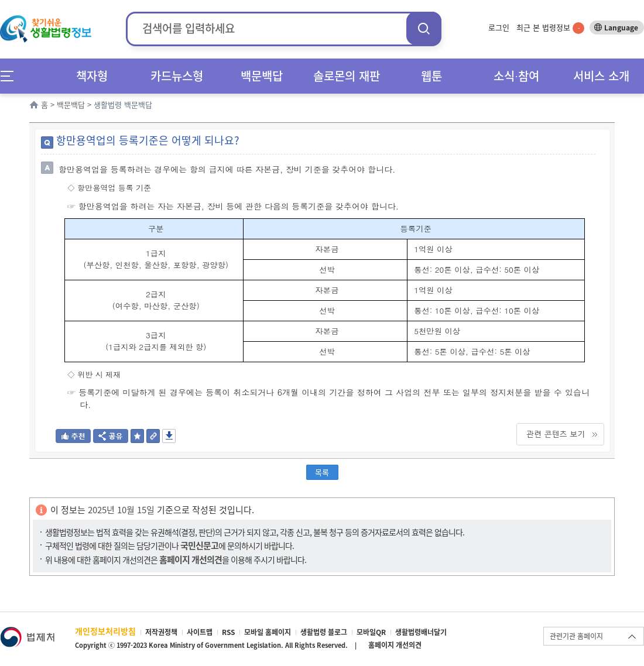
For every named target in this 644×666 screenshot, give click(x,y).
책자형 (92, 76)
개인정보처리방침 (105, 631)
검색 (424, 28)
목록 (322, 472)
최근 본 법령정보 (550, 27)
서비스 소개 (601, 76)
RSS (228, 632)
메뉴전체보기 (11, 76)
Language (621, 28)
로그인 (499, 27)
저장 (169, 436)
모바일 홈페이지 (268, 632)
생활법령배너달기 (421, 632)
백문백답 (262, 76)
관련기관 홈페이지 (576, 636)
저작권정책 (161, 632)
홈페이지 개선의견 (395, 645)
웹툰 (431, 76)
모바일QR (371, 632)
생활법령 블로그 (324, 632)
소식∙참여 (516, 76)
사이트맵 (200, 632)
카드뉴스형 (177, 76)
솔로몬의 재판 (347, 76)
